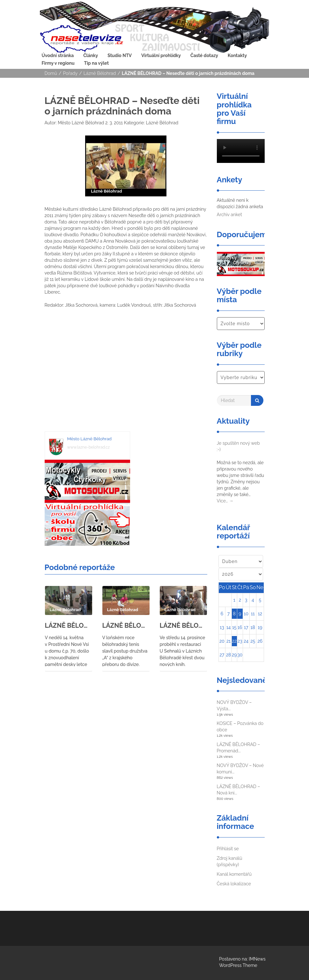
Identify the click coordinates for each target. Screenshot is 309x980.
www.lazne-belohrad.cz (88, 447)
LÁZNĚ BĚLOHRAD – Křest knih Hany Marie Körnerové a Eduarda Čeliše (183, 625)
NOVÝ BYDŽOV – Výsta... (234, 706)
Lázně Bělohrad (100, 73)
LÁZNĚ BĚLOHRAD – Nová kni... (239, 790)
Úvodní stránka (58, 55)
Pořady (70, 73)
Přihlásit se (228, 849)
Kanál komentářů (234, 874)
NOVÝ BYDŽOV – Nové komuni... (240, 769)
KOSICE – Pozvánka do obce (240, 727)
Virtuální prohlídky (161, 55)
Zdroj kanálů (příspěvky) (230, 861)
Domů (51, 73)
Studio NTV (120, 55)
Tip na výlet (96, 63)
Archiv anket (229, 215)
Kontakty (237, 55)
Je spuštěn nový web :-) (238, 446)
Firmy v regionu (58, 63)
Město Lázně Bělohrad (81, 123)
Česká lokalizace (234, 884)
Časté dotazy (204, 55)
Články (91, 55)
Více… (225, 501)
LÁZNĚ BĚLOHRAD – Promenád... (239, 748)
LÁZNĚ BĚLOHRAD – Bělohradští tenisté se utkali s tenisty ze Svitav (126, 625)
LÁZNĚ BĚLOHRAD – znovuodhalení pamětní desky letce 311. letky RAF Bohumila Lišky (69, 625)
